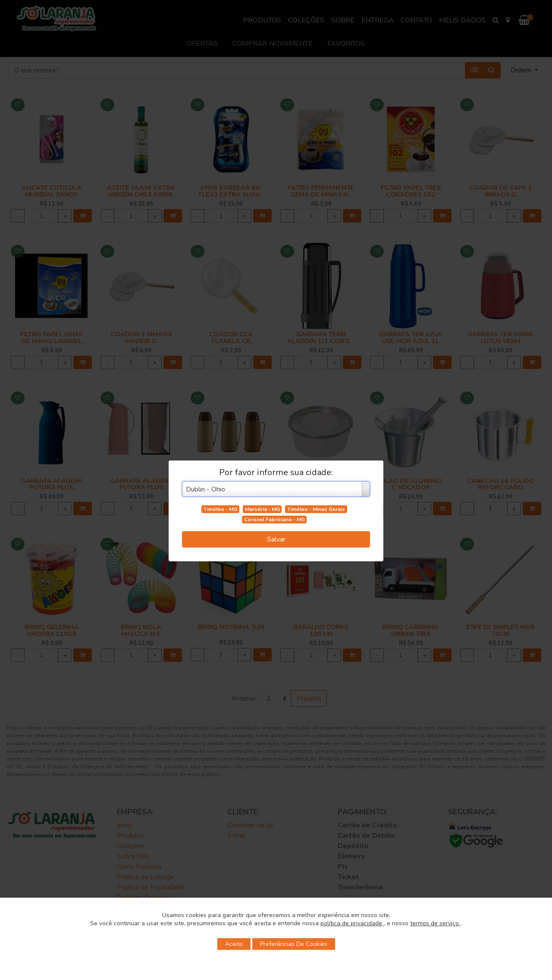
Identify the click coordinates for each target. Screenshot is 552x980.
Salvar (276, 539)
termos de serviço (435, 923)
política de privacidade (352, 923)
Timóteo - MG (220, 509)
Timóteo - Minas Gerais (316, 509)
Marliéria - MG (262, 509)
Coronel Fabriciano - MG (274, 520)
